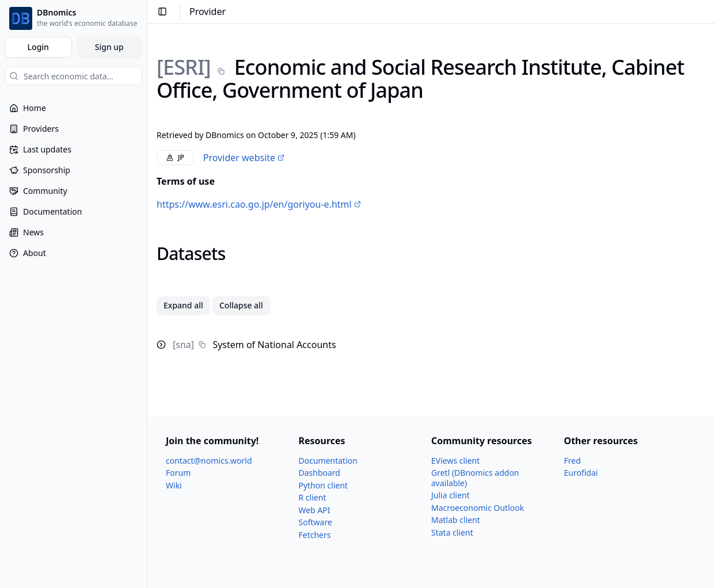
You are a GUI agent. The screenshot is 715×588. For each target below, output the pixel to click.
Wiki (174, 485)
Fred (573, 461)
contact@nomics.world (209, 461)
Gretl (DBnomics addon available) (475, 478)
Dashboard (320, 473)
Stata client (452, 532)
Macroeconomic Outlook (478, 508)
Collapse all (241, 305)
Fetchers (315, 535)
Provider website (244, 158)
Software (315, 522)
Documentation (328, 461)
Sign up (109, 47)
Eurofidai (581, 473)
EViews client (455, 461)
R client (313, 497)
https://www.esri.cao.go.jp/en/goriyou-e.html (259, 204)
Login (38, 47)
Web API (315, 510)
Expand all (183, 305)
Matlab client (456, 520)
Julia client (450, 495)
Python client (324, 485)
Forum (178, 473)
